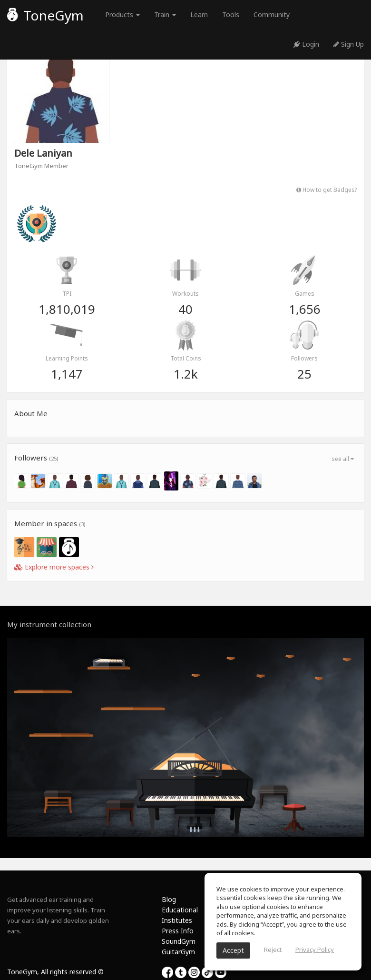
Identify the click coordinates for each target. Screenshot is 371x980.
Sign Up (349, 44)
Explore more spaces (54, 567)
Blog (169, 899)
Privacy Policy (315, 950)
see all (343, 459)
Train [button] (165, 15)
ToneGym (45, 15)
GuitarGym (178, 952)
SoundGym (179, 941)
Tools (231, 15)
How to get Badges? (327, 190)
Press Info (178, 931)
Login (306, 44)
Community (272, 15)
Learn (199, 15)
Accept (233, 950)
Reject (273, 950)
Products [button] (122, 15)
